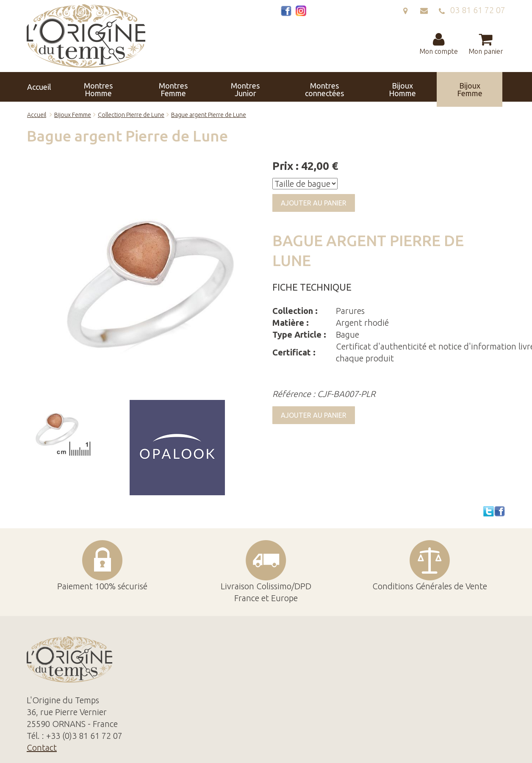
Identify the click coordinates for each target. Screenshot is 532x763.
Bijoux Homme (289, 87)
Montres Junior (186, 87)
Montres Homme (91, 87)
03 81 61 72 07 (472, 10)
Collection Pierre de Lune (131, 115)
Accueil (47, 87)
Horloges (380, 87)
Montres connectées (238, 87)
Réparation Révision (433, 87)
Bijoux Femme (333, 87)
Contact (484, 87)
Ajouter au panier (314, 203)
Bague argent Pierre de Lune (209, 115)
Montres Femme (139, 87)
